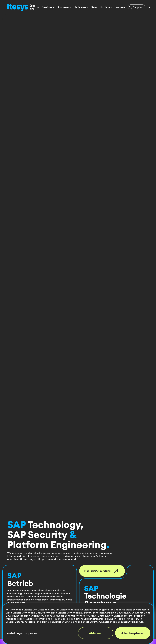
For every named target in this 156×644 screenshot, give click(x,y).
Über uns (34, 7)
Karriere (107, 7)
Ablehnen (96, 633)
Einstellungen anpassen (22, 633)
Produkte (65, 7)
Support (136, 7)
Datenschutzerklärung (28, 622)
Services (49, 7)
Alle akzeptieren (133, 633)
